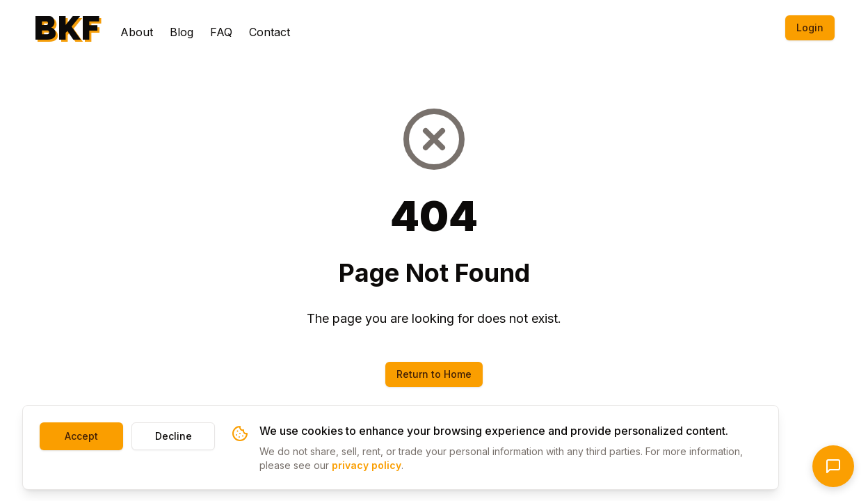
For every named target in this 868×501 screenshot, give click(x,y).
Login (810, 27)
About (137, 32)
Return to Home (434, 374)
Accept (81, 436)
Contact (270, 32)
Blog (182, 32)
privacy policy (367, 465)
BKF (67, 28)
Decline (174, 436)
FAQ (221, 32)
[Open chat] (833, 466)
